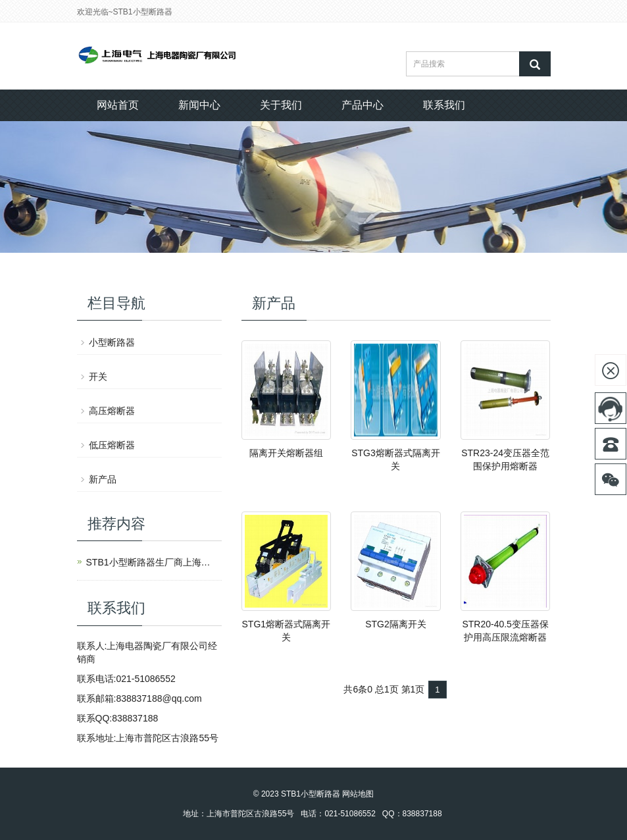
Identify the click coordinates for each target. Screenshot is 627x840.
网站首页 (118, 105)
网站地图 (358, 794)
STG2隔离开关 (396, 624)
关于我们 (281, 105)
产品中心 (363, 105)
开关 (98, 377)
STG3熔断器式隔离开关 (396, 459)
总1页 (387, 689)
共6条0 (358, 689)
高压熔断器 (112, 411)
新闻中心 (199, 105)
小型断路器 (112, 342)
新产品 (103, 479)
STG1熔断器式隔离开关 (287, 631)
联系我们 (444, 105)
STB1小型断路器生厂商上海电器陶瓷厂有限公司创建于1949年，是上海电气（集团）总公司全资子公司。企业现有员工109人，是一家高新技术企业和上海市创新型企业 (152, 562)
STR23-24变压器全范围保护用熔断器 (505, 459)
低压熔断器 (112, 445)
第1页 (413, 689)
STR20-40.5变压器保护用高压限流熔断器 (505, 631)
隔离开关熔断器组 (286, 453)
